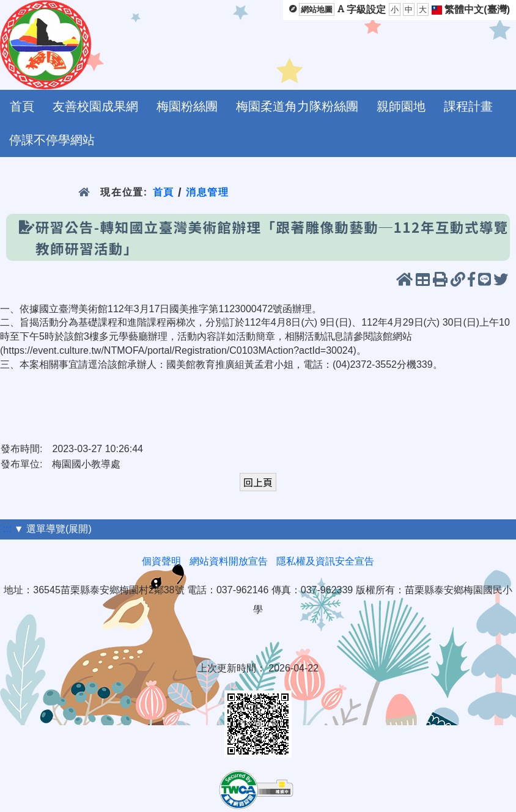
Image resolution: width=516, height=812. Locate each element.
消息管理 (208, 192)
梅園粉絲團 (187, 106)
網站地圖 (317, 9)
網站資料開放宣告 (229, 561)
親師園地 (401, 106)
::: (7, 529)
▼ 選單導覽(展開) (53, 529)
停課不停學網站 (52, 140)
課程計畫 (468, 106)
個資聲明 (161, 561)
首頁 (22, 106)
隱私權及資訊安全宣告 (325, 561)
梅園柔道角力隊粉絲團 (297, 106)
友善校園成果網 (95, 106)
